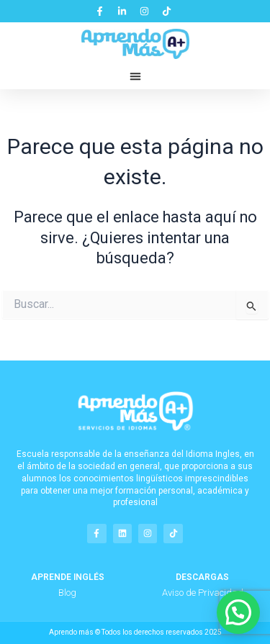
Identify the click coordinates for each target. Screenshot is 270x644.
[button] (135, 76)
